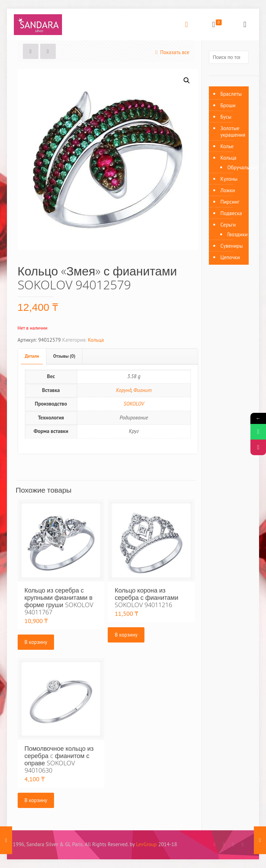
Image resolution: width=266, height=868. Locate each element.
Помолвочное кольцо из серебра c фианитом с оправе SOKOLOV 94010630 (59, 759)
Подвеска (231, 213)
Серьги (228, 225)
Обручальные (234, 167)
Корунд (124, 390)
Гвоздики (234, 234)
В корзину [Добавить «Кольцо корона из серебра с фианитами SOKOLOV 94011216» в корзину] (126, 635)
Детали (32, 356)
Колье (227, 146)
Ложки (228, 190)
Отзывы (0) (64, 356)
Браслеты (231, 94)
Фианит (143, 390)
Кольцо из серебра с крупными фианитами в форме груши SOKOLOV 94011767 (59, 601)
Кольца (96, 340)
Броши (228, 105)
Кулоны (229, 179)
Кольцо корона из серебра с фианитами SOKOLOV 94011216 (147, 597)
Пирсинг (230, 202)
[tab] (32, 356)
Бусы (226, 117)
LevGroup (147, 844)
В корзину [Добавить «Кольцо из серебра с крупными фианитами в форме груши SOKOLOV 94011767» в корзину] (36, 642)
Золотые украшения (233, 131)
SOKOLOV (134, 404)
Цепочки (230, 257)
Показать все (171, 52)
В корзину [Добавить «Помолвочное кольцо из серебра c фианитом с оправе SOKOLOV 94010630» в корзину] (36, 800)
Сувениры (232, 246)
